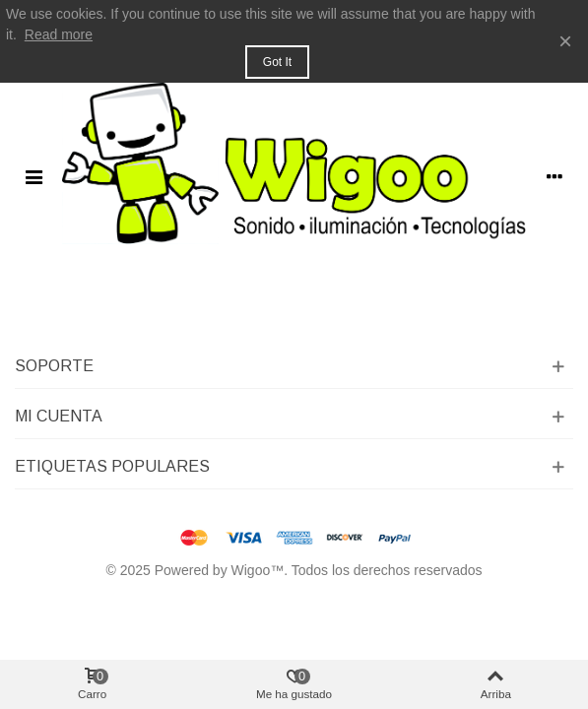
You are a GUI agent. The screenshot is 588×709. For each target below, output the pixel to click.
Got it (277, 62)
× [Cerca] (565, 41)
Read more (59, 34)
